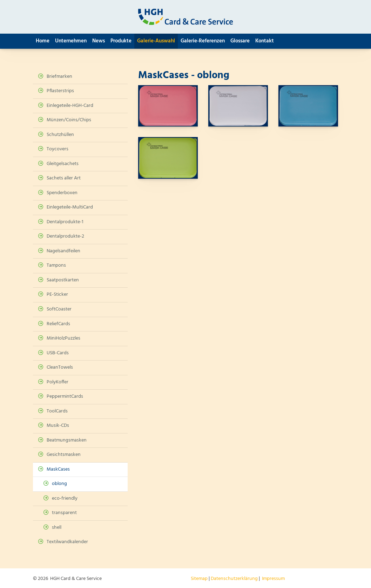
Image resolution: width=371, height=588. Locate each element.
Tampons (56, 265)
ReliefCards (58, 324)
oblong (59, 484)
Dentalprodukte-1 (65, 222)
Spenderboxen (62, 193)
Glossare (240, 41)
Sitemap (199, 579)
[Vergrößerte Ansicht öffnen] (168, 106)
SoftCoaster (59, 309)
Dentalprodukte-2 (65, 236)
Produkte (121, 41)
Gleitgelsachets (63, 164)
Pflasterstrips (60, 91)
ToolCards (57, 411)
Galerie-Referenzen (203, 41)
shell (57, 528)
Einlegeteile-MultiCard (70, 207)
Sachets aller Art (64, 178)
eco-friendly (65, 498)
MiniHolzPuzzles (63, 338)
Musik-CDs (58, 426)
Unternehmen (71, 41)
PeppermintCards (65, 396)
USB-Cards (58, 353)
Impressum (273, 579)
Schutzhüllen (60, 135)
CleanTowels (60, 367)
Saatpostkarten (63, 280)
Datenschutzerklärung (234, 579)
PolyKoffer (58, 382)
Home (43, 41)
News (99, 41)
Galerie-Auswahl (156, 41)
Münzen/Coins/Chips (69, 120)
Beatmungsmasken (67, 440)
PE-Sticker (57, 295)
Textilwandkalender (67, 542)
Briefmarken (59, 77)
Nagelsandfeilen (63, 251)
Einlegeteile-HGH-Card (70, 106)
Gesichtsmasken (64, 455)
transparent (64, 513)
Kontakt (265, 41)
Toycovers (58, 149)
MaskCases (58, 469)
